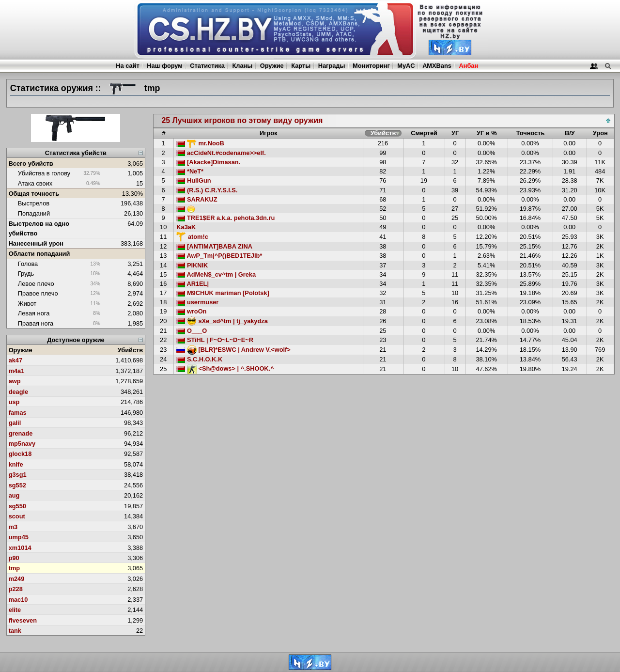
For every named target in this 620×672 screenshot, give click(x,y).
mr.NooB (200, 143)
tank (15, 631)
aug (14, 495)
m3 (13, 527)
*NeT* (190, 171)
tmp (14, 568)
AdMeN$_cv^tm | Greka (216, 274)
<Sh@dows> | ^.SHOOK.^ (225, 368)
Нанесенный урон (36, 243)
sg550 (17, 506)
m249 (17, 579)
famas (18, 413)
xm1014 (20, 548)
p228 (16, 589)
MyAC (406, 66)
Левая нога (34, 313)
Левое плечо (36, 284)
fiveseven (23, 620)
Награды (332, 66)
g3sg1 (18, 475)
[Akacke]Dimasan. (208, 162)
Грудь (26, 273)
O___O (192, 331)
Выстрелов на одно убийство (39, 228)
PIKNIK (192, 265)
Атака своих (35, 183)
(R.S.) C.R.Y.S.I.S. (207, 190)
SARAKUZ (197, 199)
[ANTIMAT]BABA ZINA (214, 246)
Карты (301, 66)
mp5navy (22, 444)
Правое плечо (38, 293)
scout (17, 516)
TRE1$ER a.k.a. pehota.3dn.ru (225, 218)
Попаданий (34, 213)
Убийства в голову (44, 173)
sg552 (17, 485)
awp (15, 381)
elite (15, 610)
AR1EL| (193, 284)
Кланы (242, 66)
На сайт (127, 66)
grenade (21, 433)
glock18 (20, 454)
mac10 (18, 600)
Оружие (272, 66)
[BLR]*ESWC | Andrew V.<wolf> (233, 350)
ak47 (15, 360)
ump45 (19, 537)
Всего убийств (31, 164)
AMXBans (437, 66)
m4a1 (17, 371)
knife (16, 464)
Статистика (207, 66)
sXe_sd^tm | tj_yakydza (222, 321)
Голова (28, 264)
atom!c (192, 237)
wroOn (191, 311)
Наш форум (165, 66)
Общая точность (34, 194)
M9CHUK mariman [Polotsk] (223, 293)
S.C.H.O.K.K (199, 359)
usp (14, 402)
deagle (19, 392)
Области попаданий (39, 254)
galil (15, 423)
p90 (14, 558)
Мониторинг (371, 66)
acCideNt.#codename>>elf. (221, 153)
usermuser (197, 302)
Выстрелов (34, 203)
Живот (27, 304)
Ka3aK (186, 227)
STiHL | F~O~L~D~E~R (215, 340)
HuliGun (194, 180)
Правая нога (36, 323)
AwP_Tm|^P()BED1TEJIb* (219, 256)
